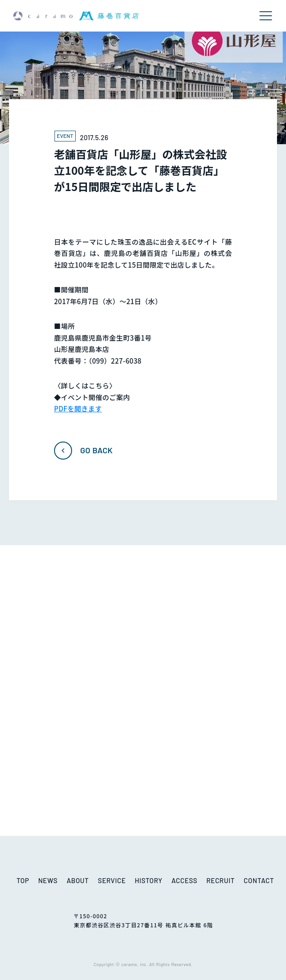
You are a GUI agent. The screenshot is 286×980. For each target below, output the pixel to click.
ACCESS (185, 880)
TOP (23, 880)
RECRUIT (220, 880)
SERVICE (112, 880)
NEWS (48, 880)
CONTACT (259, 880)
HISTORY (148, 880)
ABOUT (78, 880)
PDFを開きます (78, 408)
